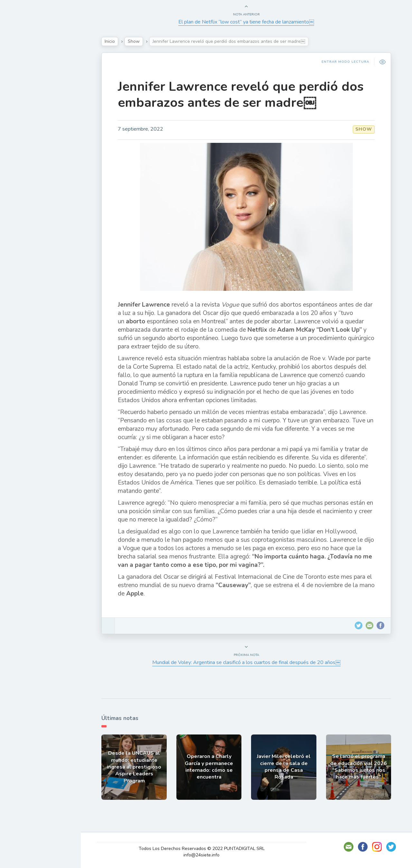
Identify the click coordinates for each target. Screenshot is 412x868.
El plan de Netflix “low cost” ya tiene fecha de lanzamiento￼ (249, 22)
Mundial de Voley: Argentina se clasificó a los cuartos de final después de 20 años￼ (250, 662)
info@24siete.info (206, 855)
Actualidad (28, 81)
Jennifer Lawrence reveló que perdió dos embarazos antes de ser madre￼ (244, 95)
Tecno (21, 126)
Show (20, 96)
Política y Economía (39, 111)
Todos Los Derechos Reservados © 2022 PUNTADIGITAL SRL (206, 849)
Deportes (25, 156)
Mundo (22, 142)
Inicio (113, 41)
